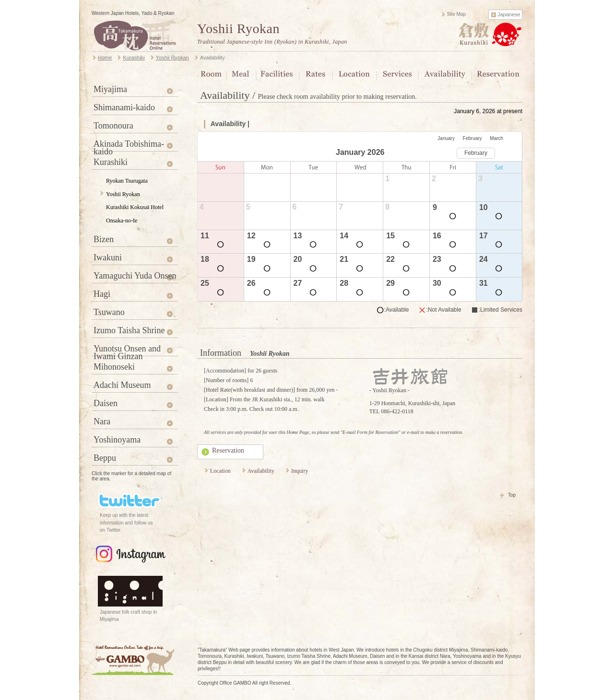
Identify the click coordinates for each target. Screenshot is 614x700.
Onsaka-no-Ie (122, 221)
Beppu (105, 458)
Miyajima (110, 89)
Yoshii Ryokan (238, 29)
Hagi (102, 294)
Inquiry (300, 471)
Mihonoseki (114, 367)
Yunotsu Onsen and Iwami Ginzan (127, 350)
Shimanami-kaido (124, 107)
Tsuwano (109, 312)
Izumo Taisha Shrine (129, 330)
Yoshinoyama (117, 440)
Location (220, 471)
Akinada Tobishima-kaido (129, 145)
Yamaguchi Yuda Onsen (135, 276)
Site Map (456, 14)
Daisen (106, 403)
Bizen (104, 239)
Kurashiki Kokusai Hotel (135, 207)
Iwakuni (108, 257)
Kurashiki (111, 162)
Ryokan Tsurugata (127, 181)
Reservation (228, 450)
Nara (102, 421)
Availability (261, 471)
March (496, 138)
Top (512, 495)
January (446, 138)
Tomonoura (113, 126)
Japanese (509, 14)
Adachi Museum (122, 385)
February (472, 138)
